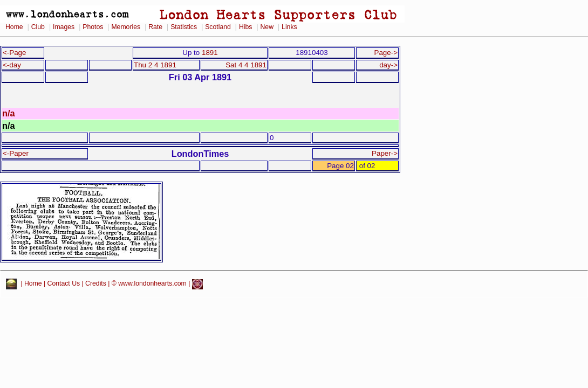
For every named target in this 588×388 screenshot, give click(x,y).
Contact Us (64, 284)
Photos (93, 27)
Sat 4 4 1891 (246, 65)
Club (38, 27)
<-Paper (16, 153)
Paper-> (385, 153)
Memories (126, 27)
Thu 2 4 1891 (155, 65)
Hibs (245, 27)
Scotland (218, 27)
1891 (210, 53)
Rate (155, 27)
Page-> (386, 53)
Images (64, 27)
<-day (12, 65)
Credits (96, 284)
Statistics (184, 27)
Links (289, 27)
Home (14, 27)
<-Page (15, 53)
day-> (388, 65)
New (267, 27)
